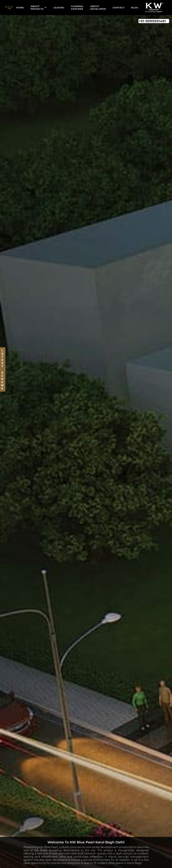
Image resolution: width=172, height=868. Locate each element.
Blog (135, 8)
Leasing (59, 8)
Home (20, 8)
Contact (119, 8)
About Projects (39, 8)
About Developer (98, 8)
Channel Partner (77, 8)
